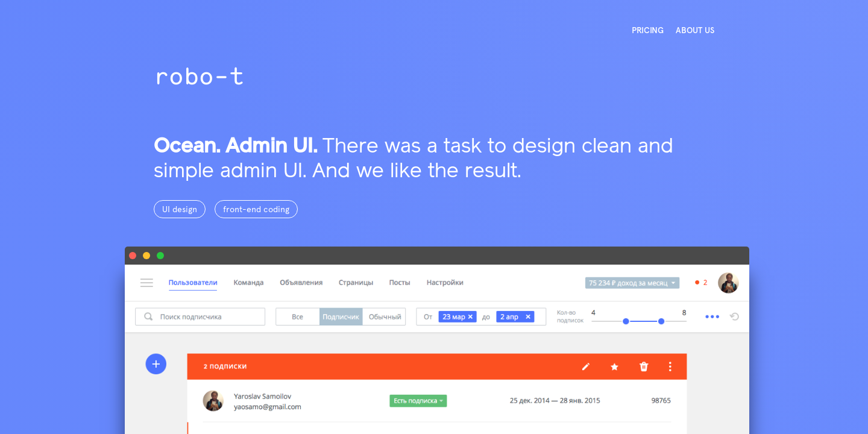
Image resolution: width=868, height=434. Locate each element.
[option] (434, 217)
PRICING (648, 30)
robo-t (199, 76)
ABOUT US (695, 30)
